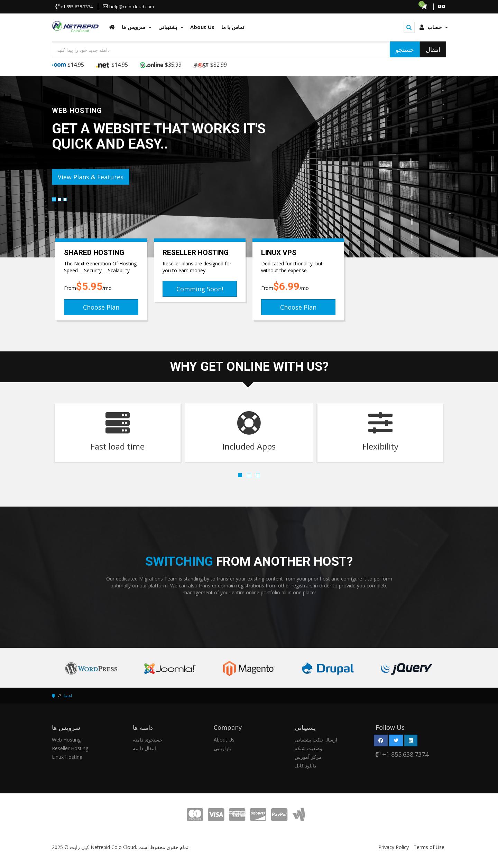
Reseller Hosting (70, 748)
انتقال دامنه (144, 748)
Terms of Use (429, 847)
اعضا (68, 696)
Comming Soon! (200, 289)
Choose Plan (101, 307)
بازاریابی (222, 748)
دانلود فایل (305, 766)
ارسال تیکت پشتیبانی (316, 740)
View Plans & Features (91, 177)
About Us (224, 740)
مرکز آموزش (308, 757)
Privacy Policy (394, 847)
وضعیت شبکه (308, 748)
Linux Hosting (67, 757)
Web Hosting (66, 740)
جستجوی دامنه (148, 740)
